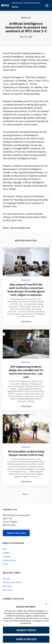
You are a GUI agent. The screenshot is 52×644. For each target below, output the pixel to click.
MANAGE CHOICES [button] (26, 630)
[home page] (5, 5)
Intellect (26, 18)
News (15, 7)
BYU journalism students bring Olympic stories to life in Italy (26, 458)
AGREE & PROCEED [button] (26, 639)
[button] (46, 604)
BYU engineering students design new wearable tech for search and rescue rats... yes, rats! (26, 375)
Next (26, 501)
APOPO (13, 392)
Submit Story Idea (17, 540)
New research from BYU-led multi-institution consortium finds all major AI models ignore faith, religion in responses (26, 291)
